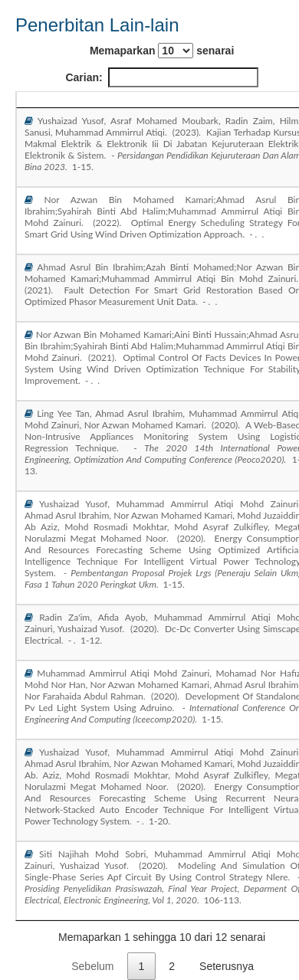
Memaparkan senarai (162, 51)
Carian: (161, 77)
